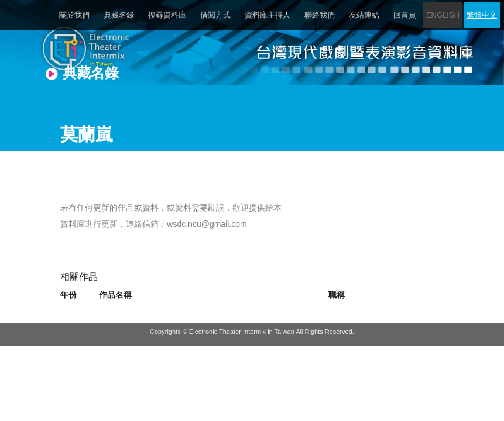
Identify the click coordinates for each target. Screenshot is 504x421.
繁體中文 (482, 15)
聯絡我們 (320, 15)
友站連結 (364, 15)
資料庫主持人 (268, 15)
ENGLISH (443, 15)
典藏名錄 (119, 15)
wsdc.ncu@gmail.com (207, 224)
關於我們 (74, 15)
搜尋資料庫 (167, 15)
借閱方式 (215, 15)
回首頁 (405, 15)
